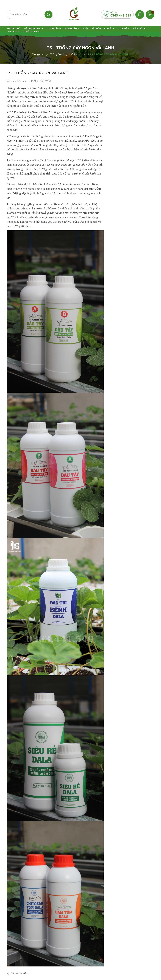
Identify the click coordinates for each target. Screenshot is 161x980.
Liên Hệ (124, 29)
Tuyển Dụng (32, 32)
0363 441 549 (121, 15)
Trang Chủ (14, 29)
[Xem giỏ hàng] (150, 14)
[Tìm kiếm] (48, 15)
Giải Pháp (54, 29)
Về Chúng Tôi (34, 29)
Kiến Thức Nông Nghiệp (99, 29)
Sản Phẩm (72, 29)
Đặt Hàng (140, 29)
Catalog (14, 32)
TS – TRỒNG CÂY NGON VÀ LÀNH (38, 73)
